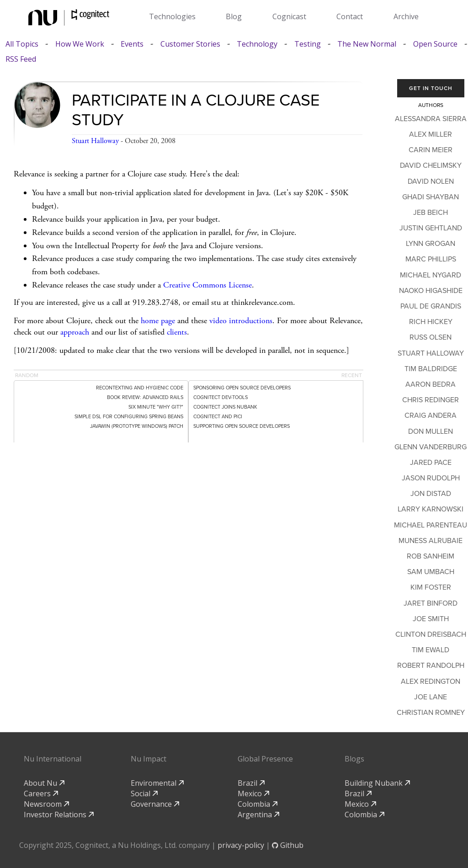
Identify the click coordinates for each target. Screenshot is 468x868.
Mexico (253, 793)
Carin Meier (431, 150)
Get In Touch (431, 88)
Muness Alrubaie (431, 541)
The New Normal (367, 44)
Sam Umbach (431, 572)
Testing (308, 44)
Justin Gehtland (431, 228)
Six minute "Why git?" (156, 407)
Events (132, 44)
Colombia (258, 804)
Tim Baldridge (431, 369)
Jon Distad (431, 494)
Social (144, 793)
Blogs (354, 759)
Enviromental (157, 783)
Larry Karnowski (431, 509)
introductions (251, 321)
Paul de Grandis (431, 306)
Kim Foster (431, 587)
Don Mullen (431, 431)
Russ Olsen (431, 337)
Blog (234, 16)
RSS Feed (21, 59)
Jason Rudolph (431, 478)
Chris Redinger (431, 400)
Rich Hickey (431, 322)
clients (177, 332)
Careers (41, 793)
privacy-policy (241, 845)
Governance (155, 804)
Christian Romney (431, 713)
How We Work (80, 44)
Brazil (251, 783)
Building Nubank (377, 783)
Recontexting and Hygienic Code (140, 388)
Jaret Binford (431, 603)
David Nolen (431, 181)
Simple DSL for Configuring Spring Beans (129, 417)
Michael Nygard (431, 275)
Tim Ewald (431, 650)
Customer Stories (190, 44)
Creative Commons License (207, 285)
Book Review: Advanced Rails (145, 397)
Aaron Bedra (431, 384)
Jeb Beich (431, 213)
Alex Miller (431, 134)
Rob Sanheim (431, 556)
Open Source (435, 44)
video (218, 321)
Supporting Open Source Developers (242, 426)
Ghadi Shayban (431, 197)
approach (75, 332)
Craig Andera (431, 415)
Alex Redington (431, 682)
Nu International (53, 759)
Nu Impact (149, 759)
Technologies (172, 16)
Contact (350, 16)
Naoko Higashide (431, 291)
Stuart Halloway (95, 141)
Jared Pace (431, 463)
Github (288, 845)
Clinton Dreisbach (431, 634)
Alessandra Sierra (431, 119)
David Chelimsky (431, 165)
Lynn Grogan (431, 244)
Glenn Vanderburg (431, 447)
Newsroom (46, 804)
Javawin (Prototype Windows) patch (137, 426)
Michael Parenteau (431, 525)
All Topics (22, 44)
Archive (406, 16)
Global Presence (265, 759)
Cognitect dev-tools (221, 397)
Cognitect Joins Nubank (225, 407)
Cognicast (289, 16)
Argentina (258, 815)
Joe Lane (431, 697)
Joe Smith (431, 619)
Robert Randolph (431, 666)
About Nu (44, 783)
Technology (257, 44)
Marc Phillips (431, 259)
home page (158, 321)
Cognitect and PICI (218, 417)
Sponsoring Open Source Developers (242, 388)
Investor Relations (59, 815)
